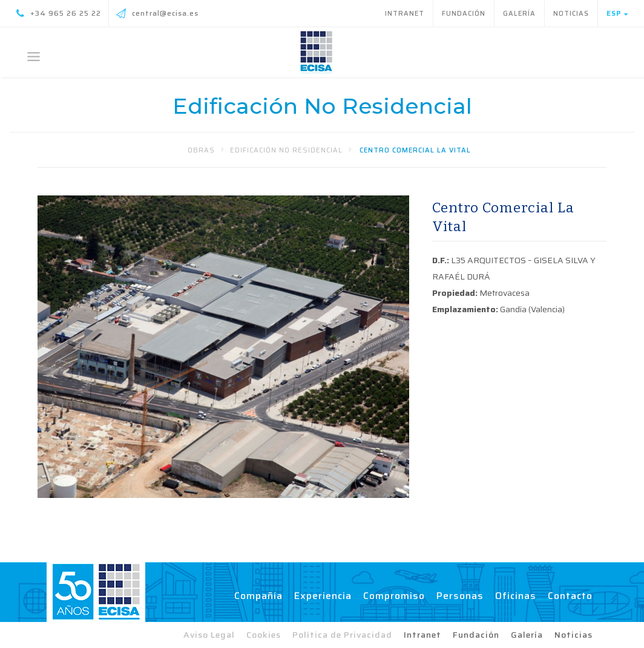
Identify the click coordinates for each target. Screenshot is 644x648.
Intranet (405, 14)
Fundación (464, 14)
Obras (201, 150)
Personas (460, 596)
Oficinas (516, 596)
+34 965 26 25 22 (59, 13)
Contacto (570, 596)
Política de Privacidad (342, 635)
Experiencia (323, 596)
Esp (617, 13)
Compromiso (394, 596)
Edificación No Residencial (286, 150)
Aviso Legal (209, 635)
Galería (519, 14)
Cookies (264, 635)
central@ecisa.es (157, 13)
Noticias (571, 14)
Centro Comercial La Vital (415, 150)
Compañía (258, 596)
